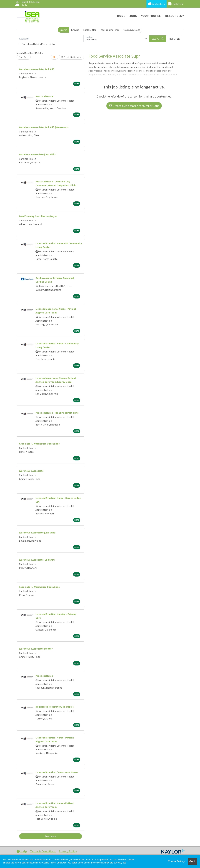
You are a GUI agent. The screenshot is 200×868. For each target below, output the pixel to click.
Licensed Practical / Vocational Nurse (57, 772)
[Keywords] (51, 39)
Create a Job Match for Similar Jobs (134, 106)
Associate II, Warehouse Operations (39, 444)
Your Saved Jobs (132, 30)
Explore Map (90, 30)
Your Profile (151, 16)
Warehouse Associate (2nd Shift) (37, 154)
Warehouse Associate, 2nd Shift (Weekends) (44, 127)
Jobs (133, 16)
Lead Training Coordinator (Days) (38, 216)
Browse (75, 30)
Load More (51, 836)
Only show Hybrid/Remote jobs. (38, 44)
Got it (192, 861)
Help (22, 851)
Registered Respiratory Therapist (55, 707)
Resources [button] (174, 16)
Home (121, 16)
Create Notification (71, 57)
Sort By (23, 57)
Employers (176, 4)
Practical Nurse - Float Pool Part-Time (57, 413)
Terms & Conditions (43, 851)
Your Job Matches (110, 30)
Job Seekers (156, 4)
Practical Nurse (44, 96)
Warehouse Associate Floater (36, 649)
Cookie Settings (177, 861)
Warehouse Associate (31, 471)
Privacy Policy (68, 851)
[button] (174, 39)
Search (63, 30)
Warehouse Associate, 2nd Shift (37, 69)
